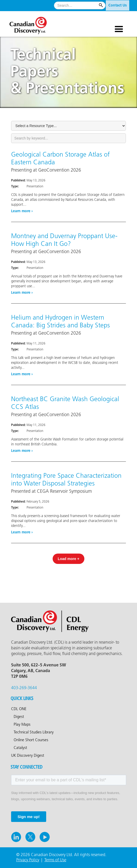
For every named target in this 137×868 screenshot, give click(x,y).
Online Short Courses (31, 740)
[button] (119, 23)
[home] (34, 24)
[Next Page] (69, 559)
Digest (19, 717)
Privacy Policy (28, 860)
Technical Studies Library (34, 732)
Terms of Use (55, 860)
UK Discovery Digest (28, 756)
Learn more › (22, 211)
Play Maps (22, 725)
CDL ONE (19, 709)
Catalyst (20, 748)
